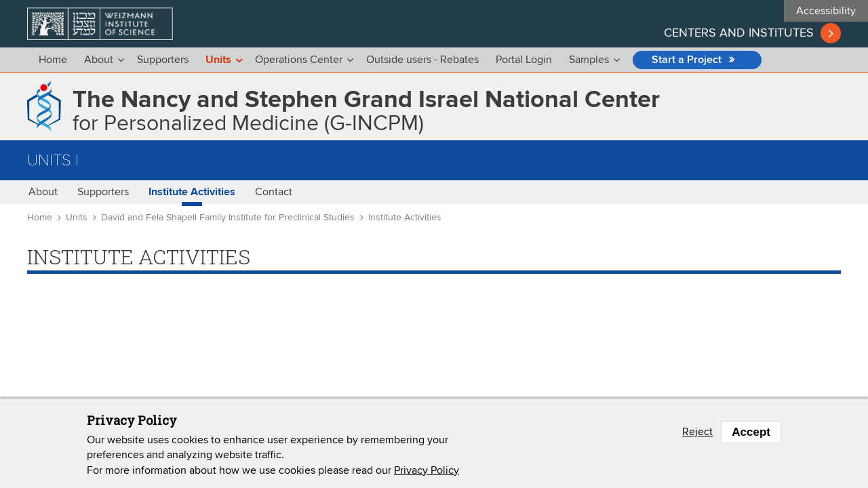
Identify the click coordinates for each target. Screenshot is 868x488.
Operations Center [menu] (299, 60)
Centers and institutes (739, 33)
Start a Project (687, 60)
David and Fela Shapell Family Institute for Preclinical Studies (228, 218)
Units (77, 218)
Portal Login (524, 60)
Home (53, 60)
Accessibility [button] (826, 11)
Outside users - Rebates (422, 60)
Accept (751, 436)
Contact (274, 192)
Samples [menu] (589, 60)
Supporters (163, 60)
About (43, 192)
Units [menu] (218, 60)
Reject (697, 436)
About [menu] (99, 60)
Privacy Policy (427, 474)
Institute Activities (192, 192)
